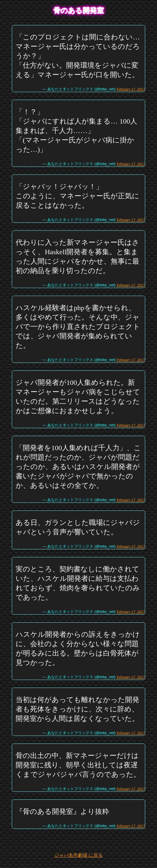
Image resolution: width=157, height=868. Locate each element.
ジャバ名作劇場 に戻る (78, 855)
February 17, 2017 (131, 89)
